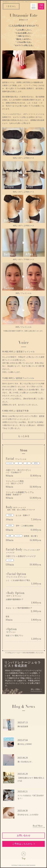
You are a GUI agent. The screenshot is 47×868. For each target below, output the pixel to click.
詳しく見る (35, 689)
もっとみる (24, 436)
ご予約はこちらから (22, 844)
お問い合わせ (24, 836)
